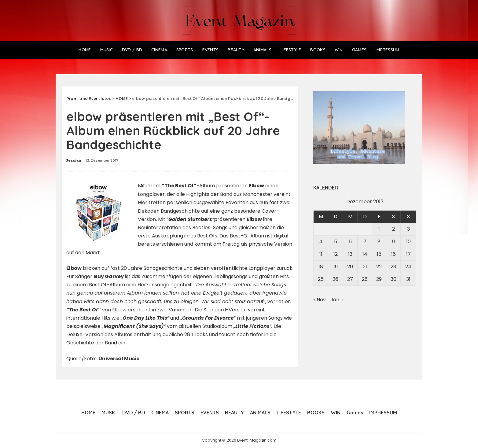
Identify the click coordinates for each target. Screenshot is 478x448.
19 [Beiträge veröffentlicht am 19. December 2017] (336, 267)
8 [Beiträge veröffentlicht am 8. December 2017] (379, 242)
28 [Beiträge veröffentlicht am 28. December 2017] (365, 279)
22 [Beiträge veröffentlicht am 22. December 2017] (379, 267)
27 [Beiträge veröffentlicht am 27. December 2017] (350, 279)
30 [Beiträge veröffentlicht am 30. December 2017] (393, 279)
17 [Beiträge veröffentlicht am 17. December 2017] (408, 254)
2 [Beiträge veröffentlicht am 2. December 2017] (393, 229)
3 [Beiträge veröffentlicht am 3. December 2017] (408, 229)
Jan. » (337, 300)
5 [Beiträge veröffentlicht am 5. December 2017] (336, 242)
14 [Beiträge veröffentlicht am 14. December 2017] (365, 254)
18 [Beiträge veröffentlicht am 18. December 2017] (321, 267)
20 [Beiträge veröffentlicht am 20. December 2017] (350, 267)
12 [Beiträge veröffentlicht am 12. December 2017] (336, 254)
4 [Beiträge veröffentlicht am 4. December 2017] (321, 242)
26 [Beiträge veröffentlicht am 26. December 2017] (335, 279)
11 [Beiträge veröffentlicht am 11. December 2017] (321, 254)
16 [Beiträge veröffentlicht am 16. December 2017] (393, 254)
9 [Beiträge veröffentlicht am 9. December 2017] (393, 242)
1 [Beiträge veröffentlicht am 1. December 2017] (379, 229)
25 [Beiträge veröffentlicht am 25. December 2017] (321, 279)
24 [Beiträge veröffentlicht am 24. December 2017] (408, 267)
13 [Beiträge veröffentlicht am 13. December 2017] (350, 254)
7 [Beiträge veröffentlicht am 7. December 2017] (365, 242)
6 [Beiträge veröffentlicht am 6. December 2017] (350, 242)
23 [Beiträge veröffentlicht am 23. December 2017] (393, 267)
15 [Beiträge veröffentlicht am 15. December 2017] (379, 254)
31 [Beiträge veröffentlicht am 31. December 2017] (408, 279)
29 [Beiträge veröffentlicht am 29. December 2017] (379, 279)
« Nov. (320, 300)
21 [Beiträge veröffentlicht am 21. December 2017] (365, 267)
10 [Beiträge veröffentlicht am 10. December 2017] (408, 242)
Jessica (74, 160)
